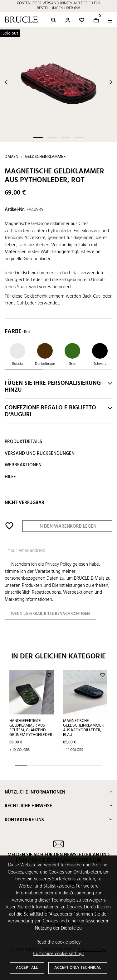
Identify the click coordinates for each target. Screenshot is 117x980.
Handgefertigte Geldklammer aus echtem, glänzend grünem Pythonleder (31, 728)
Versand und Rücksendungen (40, 454)
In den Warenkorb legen (67, 526)
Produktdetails (23, 442)
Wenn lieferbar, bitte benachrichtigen (50, 614)
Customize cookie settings (59, 954)
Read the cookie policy (58, 942)
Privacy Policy (58, 564)
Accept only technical (78, 968)
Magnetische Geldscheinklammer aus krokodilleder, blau (83, 728)
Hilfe (10, 477)
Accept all (27, 968)
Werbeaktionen (23, 465)
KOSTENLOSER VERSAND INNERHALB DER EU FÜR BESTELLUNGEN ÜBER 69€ (59, 6)
